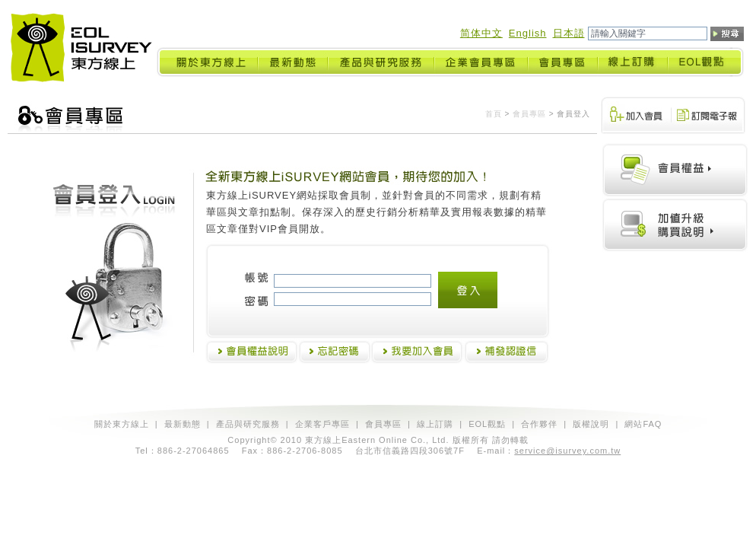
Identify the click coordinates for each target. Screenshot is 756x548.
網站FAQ (643, 424)
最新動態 (183, 424)
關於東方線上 (122, 424)
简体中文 (481, 33)
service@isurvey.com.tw (567, 451)
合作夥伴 (539, 424)
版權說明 (591, 424)
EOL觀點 (487, 424)
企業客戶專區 (322, 424)
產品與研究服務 (248, 424)
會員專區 (529, 114)
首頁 (494, 114)
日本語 (569, 33)
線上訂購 (435, 424)
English (528, 33)
